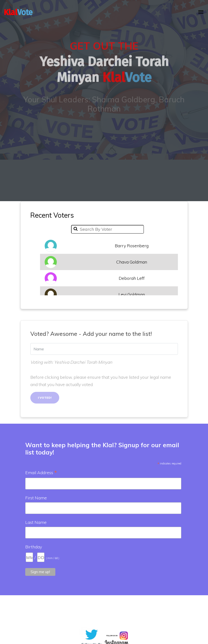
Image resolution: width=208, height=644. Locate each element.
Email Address (41, 473)
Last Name (36, 522)
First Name (36, 498)
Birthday (34, 547)
